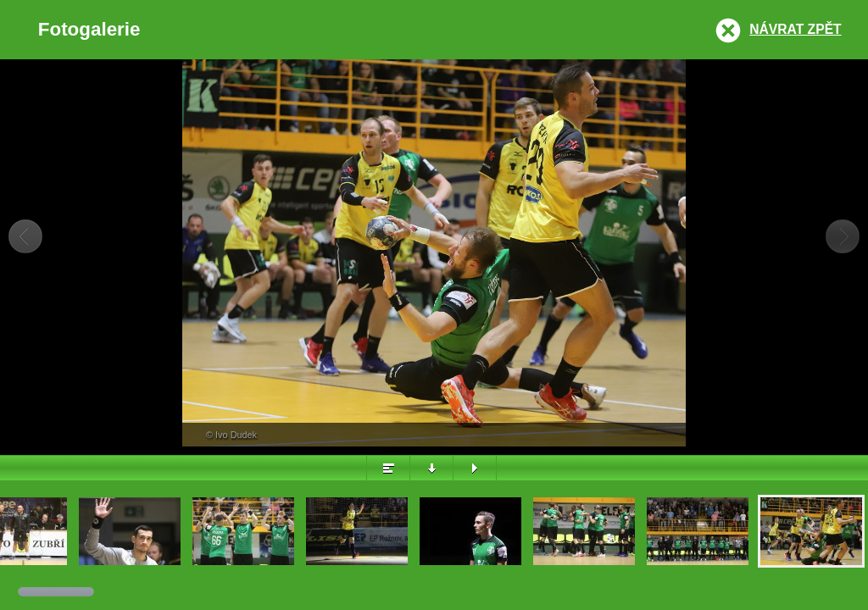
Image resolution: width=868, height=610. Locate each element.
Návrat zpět (795, 29)
